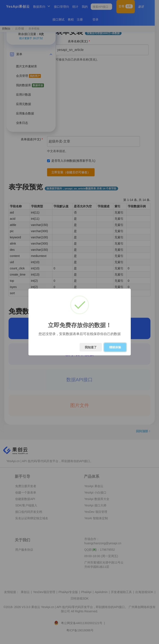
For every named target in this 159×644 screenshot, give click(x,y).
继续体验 (115, 347)
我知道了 (91, 347)
